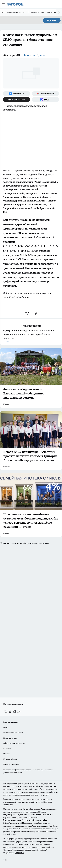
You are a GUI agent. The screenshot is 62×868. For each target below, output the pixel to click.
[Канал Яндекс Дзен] (17, 99)
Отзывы (7, 754)
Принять (52, 20)
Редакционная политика (13, 732)
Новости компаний (11, 764)
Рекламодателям (36, 12)
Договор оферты (10, 759)
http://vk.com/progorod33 (14, 820)
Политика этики (10, 738)
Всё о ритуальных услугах (13, 12)
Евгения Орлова (35, 55)
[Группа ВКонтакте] (17, 94)
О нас (6, 727)
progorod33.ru (42, 802)
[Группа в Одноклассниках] (10, 712)
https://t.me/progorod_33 (14, 823)
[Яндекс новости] (46, 94)
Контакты (7, 748)
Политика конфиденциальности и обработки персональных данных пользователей (28, 771)
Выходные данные (11, 722)
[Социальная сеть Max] (46, 99)
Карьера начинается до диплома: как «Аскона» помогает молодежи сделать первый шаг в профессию (31, 336)
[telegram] (36, 314)
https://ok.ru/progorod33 (36, 820)
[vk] (27, 314)
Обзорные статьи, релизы (14, 743)
